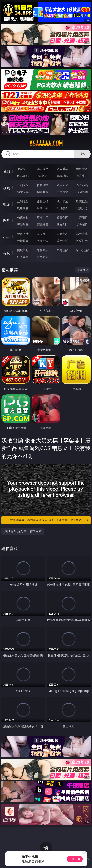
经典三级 (43, 208)
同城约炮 (23, 250)
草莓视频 (62, 250)
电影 (7, 204)
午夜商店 (43, 250)
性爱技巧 (82, 241)
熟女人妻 (23, 192)
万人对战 (62, 169)
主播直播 (62, 192)
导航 (7, 253)
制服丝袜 (23, 208)
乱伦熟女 (62, 208)
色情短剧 (43, 257)
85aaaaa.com (46, 144)
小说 (7, 237)
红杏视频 (23, 257)
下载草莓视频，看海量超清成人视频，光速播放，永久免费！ (48, 520)
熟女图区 (62, 224)
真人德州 (43, 169)
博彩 (7, 172)
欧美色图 (62, 218)
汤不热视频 (82, 250)
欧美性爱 (82, 201)
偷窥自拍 (23, 218)
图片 (7, 220)
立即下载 (75, 859)
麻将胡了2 (23, 176)
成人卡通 (62, 201)
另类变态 (82, 208)
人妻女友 (62, 234)
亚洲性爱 (23, 201)
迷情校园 (23, 241)
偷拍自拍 (43, 201)
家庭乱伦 (43, 234)
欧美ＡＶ (62, 185)
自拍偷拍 (43, 185)
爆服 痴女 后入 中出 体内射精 (23, 531)
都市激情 (23, 234)
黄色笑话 (62, 241)
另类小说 (43, 241)
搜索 (82, 154)
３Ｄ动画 (82, 185)
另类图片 (82, 224)
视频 (7, 188)
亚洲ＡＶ (23, 185)
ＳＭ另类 (82, 192)
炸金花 (43, 176)
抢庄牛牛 (82, 176)
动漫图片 (82, 218)
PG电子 (23, 169)
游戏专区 (82, 169)
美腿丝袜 (23, 224)
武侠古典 (82, 234)
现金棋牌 (62, 176)
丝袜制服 (43, 192)
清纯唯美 (43, 224)
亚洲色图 (43, 218)
